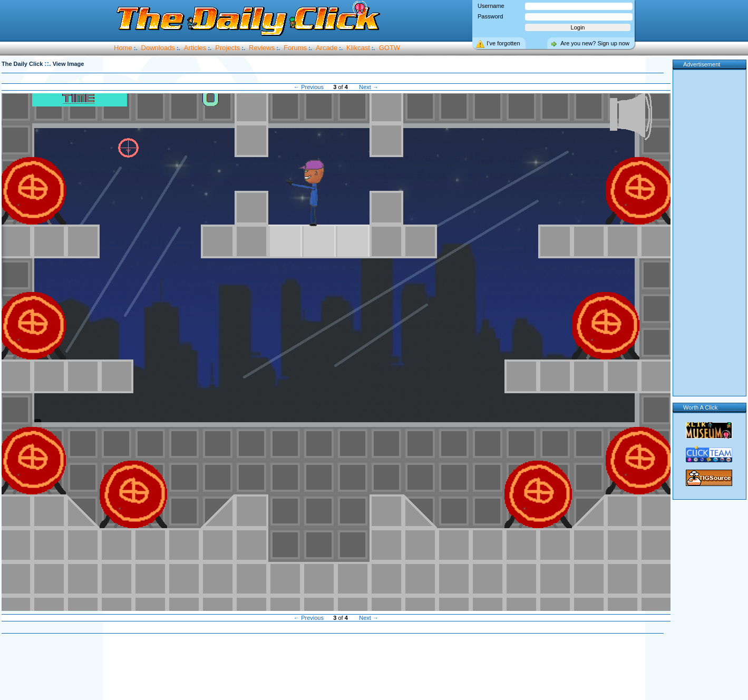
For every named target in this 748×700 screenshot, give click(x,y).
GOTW (390, 48)
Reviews (262, 48)
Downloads (158, 48)
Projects (227, 48)
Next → (369, 87)
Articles (195, 48)
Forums (295, 48)
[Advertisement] (710, 231)
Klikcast (358, 48)
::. (47, 64)
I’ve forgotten (503, 43)
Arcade (327, 48)
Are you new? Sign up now (595, 43)
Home (123, 48)
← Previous (309, 87)
